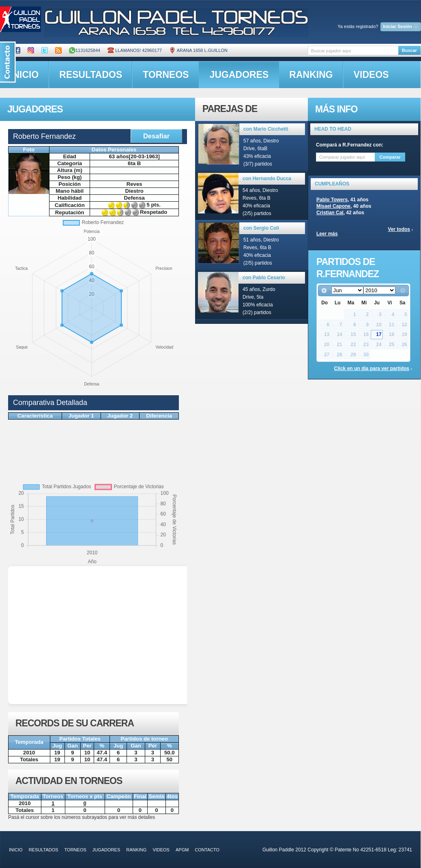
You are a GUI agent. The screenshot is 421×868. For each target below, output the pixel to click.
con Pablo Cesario (264, 278)
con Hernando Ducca (267, 179)
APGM (182, 850)
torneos (166, 75)
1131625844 (85, 50)
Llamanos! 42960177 (135, 50)
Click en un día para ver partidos (372, 368)
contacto (207, 850)
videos (371, 75)
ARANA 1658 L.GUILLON (198, 50)
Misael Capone (333, 206)
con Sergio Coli (261, 228)
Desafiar (156, 136)
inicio (16, 850)
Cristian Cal (330, 213)
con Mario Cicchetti (266, 129)
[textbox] (353, 51)
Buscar (409, 50)
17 (379, 334)
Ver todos (399, 229)
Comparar (390, 157)
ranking (311, 75)
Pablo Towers (332, 200)
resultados (91, 75)
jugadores (239, 75)
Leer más (327, 234)
